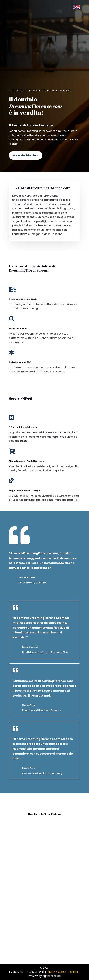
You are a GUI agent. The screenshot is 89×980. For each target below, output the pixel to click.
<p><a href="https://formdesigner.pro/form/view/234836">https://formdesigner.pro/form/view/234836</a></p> (44, 890)
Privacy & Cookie (56, 972)
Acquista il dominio (26, 155)
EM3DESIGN (53, 977)
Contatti (73, 972)
